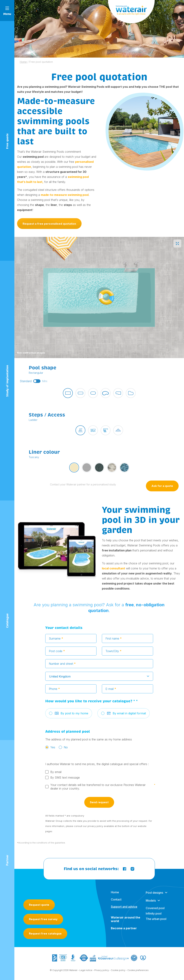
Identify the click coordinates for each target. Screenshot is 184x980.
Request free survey (43, 919)
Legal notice (86, 971)
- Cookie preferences (137, 971)
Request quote (39, 905)
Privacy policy (102, 971)
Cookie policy (118, 971)
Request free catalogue (45, 934)
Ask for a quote (162, 487)
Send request (99, 803)
